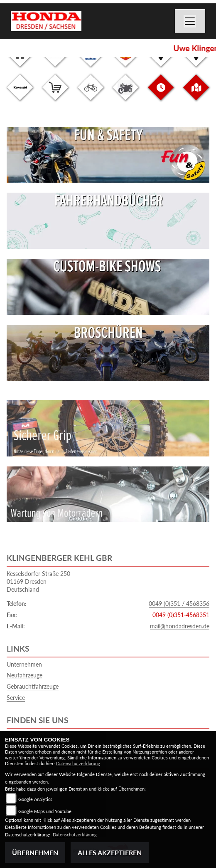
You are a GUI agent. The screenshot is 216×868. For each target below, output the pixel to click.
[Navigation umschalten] (190, 21)
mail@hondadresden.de (180, 626)
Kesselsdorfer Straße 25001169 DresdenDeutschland (38, 581)
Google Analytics (35, 799)
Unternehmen (24, 664)
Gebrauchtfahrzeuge (33, 686)
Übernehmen (35, 852)
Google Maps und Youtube (45, 811)
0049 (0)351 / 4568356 (179, 604)
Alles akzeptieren (110, 852)
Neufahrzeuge (25, 675)
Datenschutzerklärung (78, 763)
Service (16, 698)
